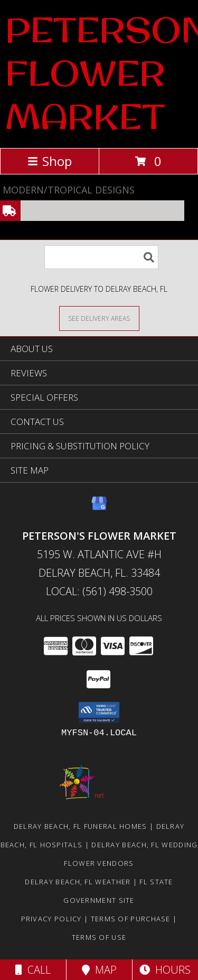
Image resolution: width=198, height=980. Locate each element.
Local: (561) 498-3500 (99, 591)
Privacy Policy (51, 919)
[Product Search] (101, 257)
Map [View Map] (99, 970)
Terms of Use (99, 937)
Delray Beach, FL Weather (78, 882)
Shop (50, 161)
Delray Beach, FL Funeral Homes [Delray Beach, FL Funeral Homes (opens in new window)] (81, 826)
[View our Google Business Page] (99, 508)
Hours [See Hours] (165, 970)
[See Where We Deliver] (99, 318)
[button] (99, 713)
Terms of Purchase (131, 919)
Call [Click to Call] (33, 970)
